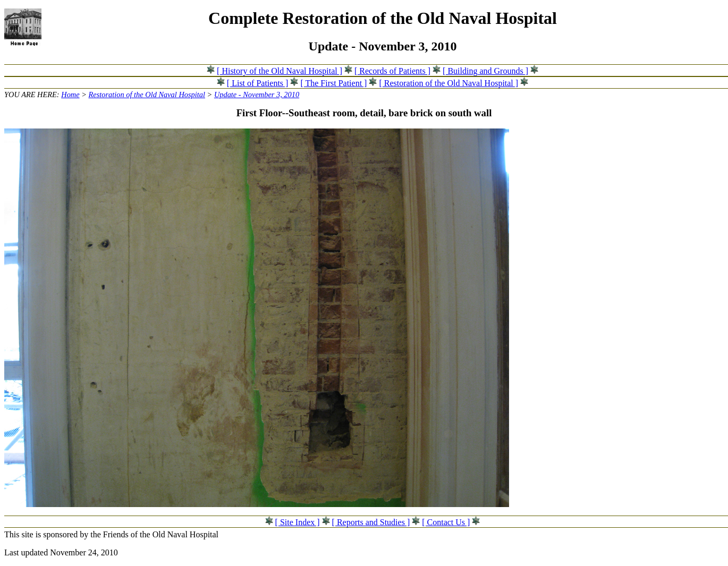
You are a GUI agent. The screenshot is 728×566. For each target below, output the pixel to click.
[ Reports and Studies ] (371, 522)
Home (70, 95)
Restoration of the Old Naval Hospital (147, 95)
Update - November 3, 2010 (257, 95)
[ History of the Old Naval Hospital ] (280, 71)
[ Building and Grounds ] (485, 71)
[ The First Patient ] (333, 83)
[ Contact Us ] (446, 522)
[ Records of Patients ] (392, 71)
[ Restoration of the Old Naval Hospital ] (448, 83)
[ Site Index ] (298, 522)
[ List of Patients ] (258, 83)
